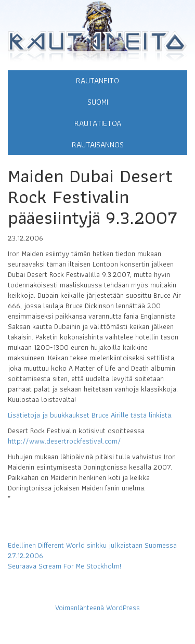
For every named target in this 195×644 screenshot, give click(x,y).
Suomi (98, 102)
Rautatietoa (98, 123)
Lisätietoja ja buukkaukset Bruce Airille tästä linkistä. (90, 415)
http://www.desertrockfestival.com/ (64, 441)
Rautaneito (97, 80)
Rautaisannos (98, 144)
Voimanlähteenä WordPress (97, 608)
